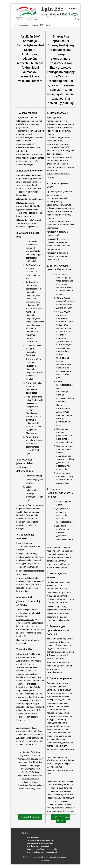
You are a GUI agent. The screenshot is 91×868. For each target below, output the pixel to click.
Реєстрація (65, 13)
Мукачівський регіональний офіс (40, 843)
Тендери (34, 25)
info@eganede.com (25, 620)
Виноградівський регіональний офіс (42, 849)
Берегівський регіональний (38, 846)
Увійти (74, 13)
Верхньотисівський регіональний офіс (43, 852)
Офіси (49, 25)
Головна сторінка (21, 25)
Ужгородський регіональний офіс (41, 840)
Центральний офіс (34, 837)
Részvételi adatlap (30, 817)
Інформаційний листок (62, 819)
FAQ (42, 25)
